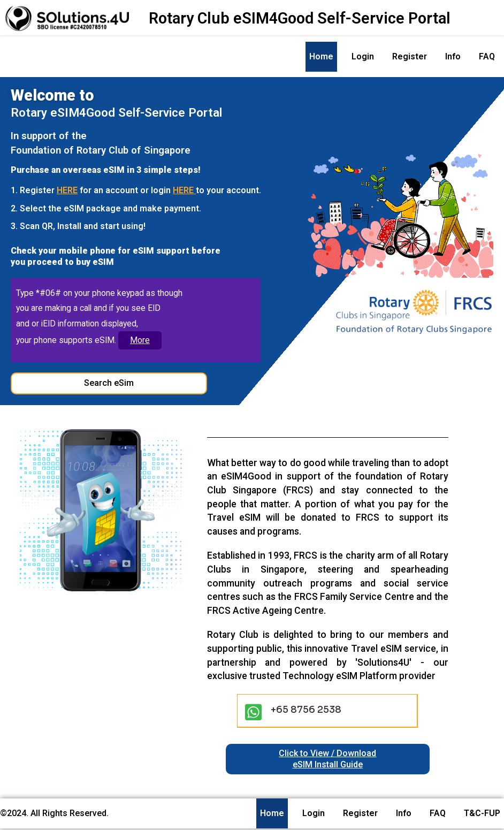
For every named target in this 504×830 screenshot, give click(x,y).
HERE (67, 190)
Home (321, 56)
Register (410, 56)
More (141, 341)
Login (363, 56)
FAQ (487, 56)
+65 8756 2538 (306, 711)
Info (453, 56)
